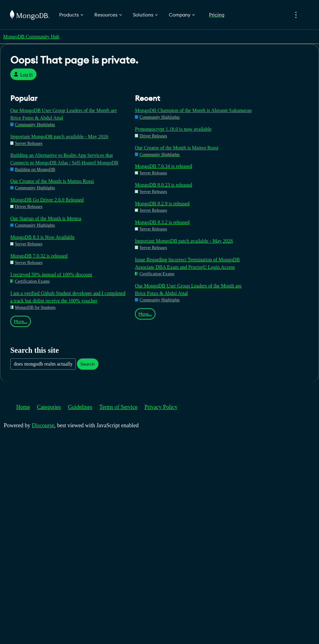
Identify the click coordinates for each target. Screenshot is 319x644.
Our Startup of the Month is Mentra (46, 218)
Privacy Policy (161, 407)
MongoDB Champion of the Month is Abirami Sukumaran (193, 110)
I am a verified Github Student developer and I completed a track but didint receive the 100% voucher (68, 297)
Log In (23, 74)
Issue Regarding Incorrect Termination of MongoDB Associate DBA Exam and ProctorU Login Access (187, 263)
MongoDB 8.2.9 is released (162, 204)
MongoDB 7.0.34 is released (164, 166)
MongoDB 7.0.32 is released (39, 256)
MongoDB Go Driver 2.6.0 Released (47, 200)
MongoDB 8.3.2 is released (162, 222)
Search (88, 364)
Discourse (43, 425)
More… (20, 321)
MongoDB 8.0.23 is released (164, 185)
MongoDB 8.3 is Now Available (42, 237)
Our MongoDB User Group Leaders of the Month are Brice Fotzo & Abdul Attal (64, 114)
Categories (49, 407)
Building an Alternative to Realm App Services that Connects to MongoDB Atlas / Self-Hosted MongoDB (64, 159)
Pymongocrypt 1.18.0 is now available (173, 129)
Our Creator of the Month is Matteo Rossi (52, 181)
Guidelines (80, 407)
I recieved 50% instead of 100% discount (51, 275)
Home (23, 407)
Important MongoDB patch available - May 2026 (59, 137)
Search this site (35, 350)
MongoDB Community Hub (31, 37)
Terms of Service (119, 407)
